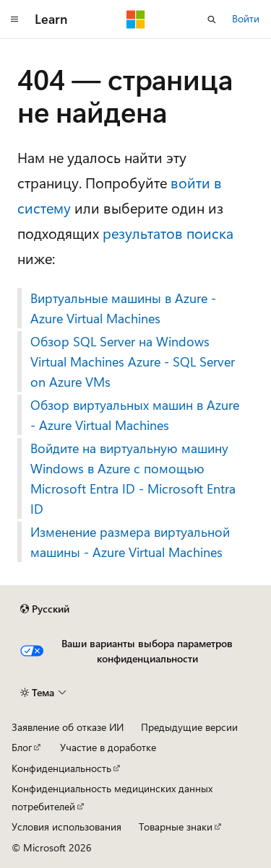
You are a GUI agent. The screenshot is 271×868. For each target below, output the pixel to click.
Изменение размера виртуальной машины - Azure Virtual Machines (130, 542)
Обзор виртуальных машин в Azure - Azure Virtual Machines (135, 415)
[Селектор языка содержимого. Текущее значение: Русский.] (45, 609)
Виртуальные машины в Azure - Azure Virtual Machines (123, 308)
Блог (22, 747)
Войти (246, 18)
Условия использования (66, 827)
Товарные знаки (176, 827)
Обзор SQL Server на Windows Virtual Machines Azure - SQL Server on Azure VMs (133, 361)
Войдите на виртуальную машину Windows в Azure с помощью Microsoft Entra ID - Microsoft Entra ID (133, 478)
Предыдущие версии (189, 727)
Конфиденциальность (61, 768)
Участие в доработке (108, 747)
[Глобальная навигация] (14, 19)
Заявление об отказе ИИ (68, 727)
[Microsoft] (136, 19)
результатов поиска (168, 233)
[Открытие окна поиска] (212, 19)
